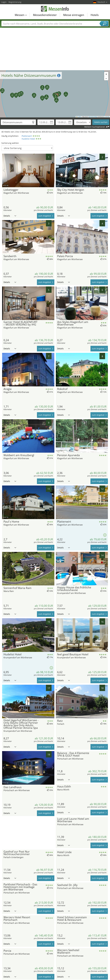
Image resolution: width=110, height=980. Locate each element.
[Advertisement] (55, 49)
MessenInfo (55, 9)
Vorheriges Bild (4, 170)
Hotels (95, 15)
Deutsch (102, 2)
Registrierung (15, 2)
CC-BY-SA (107, 117)
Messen (21, 15)
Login (4, 2)
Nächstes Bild (53, 170)
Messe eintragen (74, 15)
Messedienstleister (45, 15)
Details (10, 216)
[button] (55, 98)
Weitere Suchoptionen (95, 127)
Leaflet (79, 117)
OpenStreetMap (93, 117)
